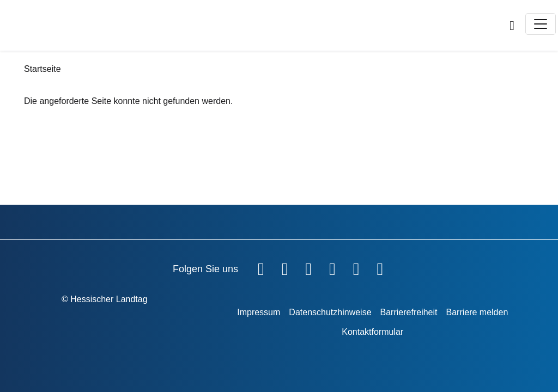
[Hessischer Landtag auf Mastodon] (356, 267)
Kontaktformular (372, 332)
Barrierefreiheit (409, 312)
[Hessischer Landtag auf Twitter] (308, 267)
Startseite (43, 69)
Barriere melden (477, 312)
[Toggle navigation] (541, 24)
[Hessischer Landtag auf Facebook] (261, 267)
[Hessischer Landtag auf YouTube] (285, 267)
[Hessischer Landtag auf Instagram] (332, 267)
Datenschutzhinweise (330, 312)
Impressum (259, 312)
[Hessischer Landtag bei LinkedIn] (380, 267)
